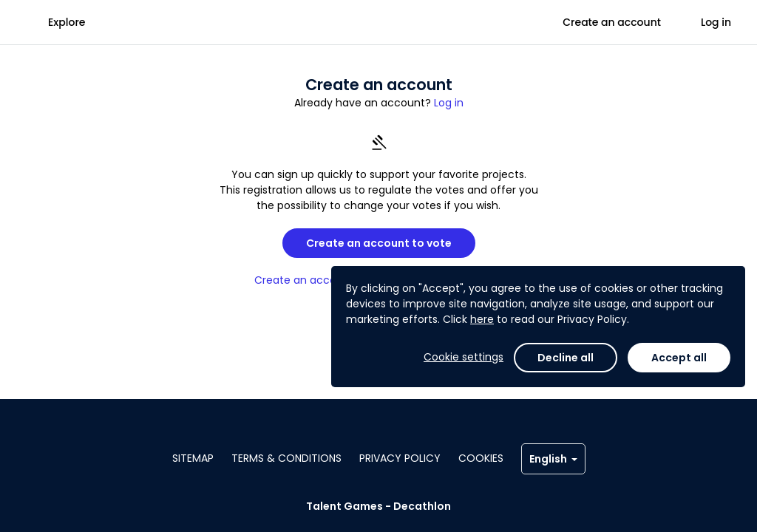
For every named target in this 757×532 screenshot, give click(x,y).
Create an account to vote (379, 243)
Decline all (566, 358)
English (553, 459)
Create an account (612, 22)
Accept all (679, 358)
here (482, 319)
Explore (67, 22)
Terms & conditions (286, 458)
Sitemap (193, 458)
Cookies (481, 458)
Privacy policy (400, 458)
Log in (716, 22)
